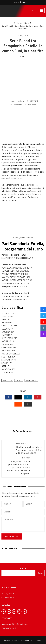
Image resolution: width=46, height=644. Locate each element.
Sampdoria (8, 380)
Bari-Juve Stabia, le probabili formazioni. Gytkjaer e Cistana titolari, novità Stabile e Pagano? (17, 466)
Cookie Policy (8, 598)
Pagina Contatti (9, 628)
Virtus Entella (32, 380)
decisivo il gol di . (12, 166)
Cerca (23, 568)
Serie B (26, 36)
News (20, 36)
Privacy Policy (8, 594)
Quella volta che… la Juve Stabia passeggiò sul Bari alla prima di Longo (29, 448)
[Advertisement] (23, 79)
